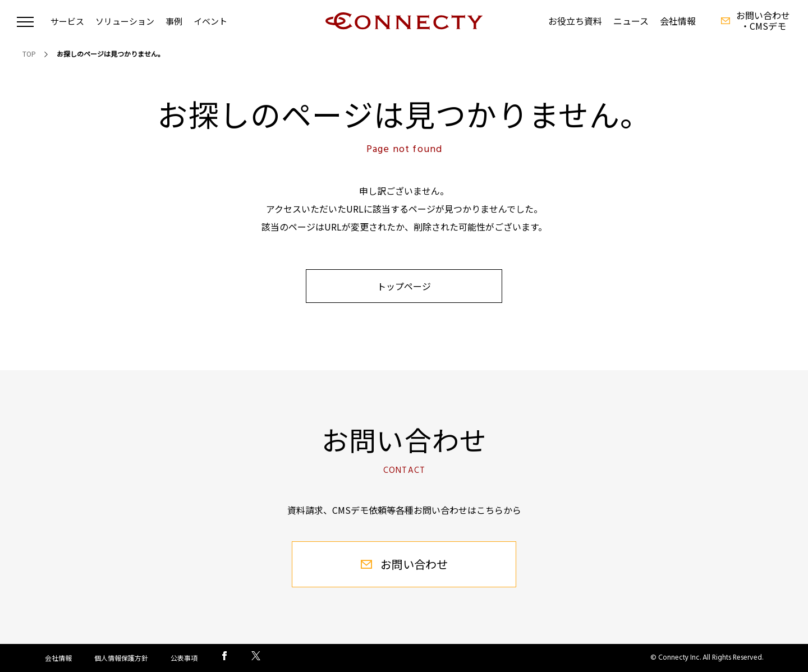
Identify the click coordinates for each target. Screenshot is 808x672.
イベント (210, 21)
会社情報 (678, 21)
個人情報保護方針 (121, 658)
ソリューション (125, 21)
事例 (174, 21)
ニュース (631, 21)
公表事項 (184, 658)
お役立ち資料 (575, 21)
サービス (67, 21)
